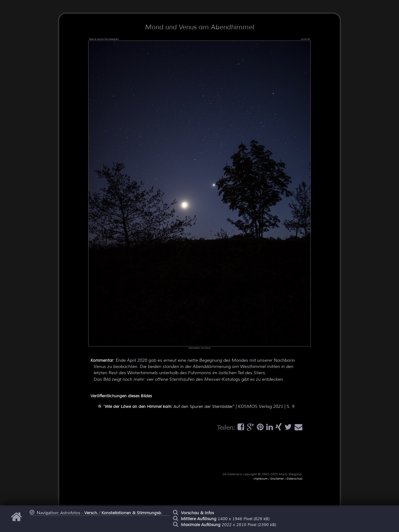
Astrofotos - (79, 513)
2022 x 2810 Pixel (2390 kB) (228, 525)
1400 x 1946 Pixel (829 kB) (225, 519)
